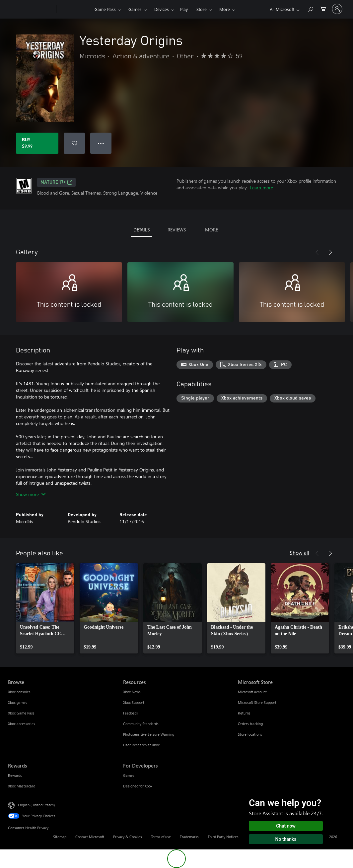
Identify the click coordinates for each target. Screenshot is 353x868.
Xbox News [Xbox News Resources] (132, 692)
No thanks (286, 839)
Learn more (261, 187)
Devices (162, 9)
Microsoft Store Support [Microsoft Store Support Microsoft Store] (257, 702)
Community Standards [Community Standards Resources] (141, 724)
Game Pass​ (105, 9)
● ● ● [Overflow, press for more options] (101, 143)
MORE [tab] (212, 230)
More (225, 9)
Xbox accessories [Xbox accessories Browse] (22, 724)
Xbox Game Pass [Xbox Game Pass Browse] (21, 713)
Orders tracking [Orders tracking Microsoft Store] (250, 724)
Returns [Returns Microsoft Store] (244, 713)
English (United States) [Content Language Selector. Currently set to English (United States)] (36, 805)
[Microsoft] (31, 9)
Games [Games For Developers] (129, 775)
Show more (31, 494)
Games (135, 9)
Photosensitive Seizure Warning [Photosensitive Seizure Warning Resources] (149, 734)
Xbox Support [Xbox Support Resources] (134, 702)
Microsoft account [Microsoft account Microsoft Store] (252, 692)
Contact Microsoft (90, 837)
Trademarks (189, 837)
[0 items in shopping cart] (323, 8)
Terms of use (161, 837)
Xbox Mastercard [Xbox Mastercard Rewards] (22, 786)
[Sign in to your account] (337, 9)
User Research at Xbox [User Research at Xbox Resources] (141, 745)
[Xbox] (74, 9)
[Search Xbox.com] (310, 8)
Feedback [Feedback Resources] (131, 713)
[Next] (330, 252)
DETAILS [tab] (141, 230)
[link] (45, 608)
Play (184, 9)
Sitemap (60, 837)
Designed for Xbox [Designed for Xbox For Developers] (138, 786)
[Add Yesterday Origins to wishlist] (74, 143)
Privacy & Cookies (128, 837)
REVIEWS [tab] (177, 230)
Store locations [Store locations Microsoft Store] (250, 734)
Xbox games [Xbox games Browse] (18, 702)
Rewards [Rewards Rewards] (15, 775)
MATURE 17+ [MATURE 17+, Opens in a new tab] (56, 182)
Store (202, 9)
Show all (299, 553)
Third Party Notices (223, 837)
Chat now (286, 826)
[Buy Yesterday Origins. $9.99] (37, 143)
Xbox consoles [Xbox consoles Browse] (19, 692)
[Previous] (317, 252)
